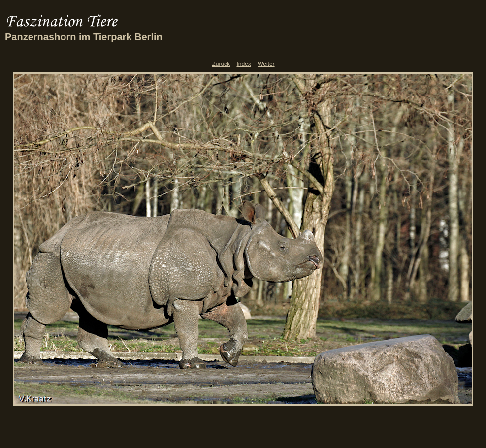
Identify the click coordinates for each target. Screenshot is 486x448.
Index (243, 64)
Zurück (221, 64)
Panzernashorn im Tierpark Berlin (84, 37)
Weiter (266, 64)
